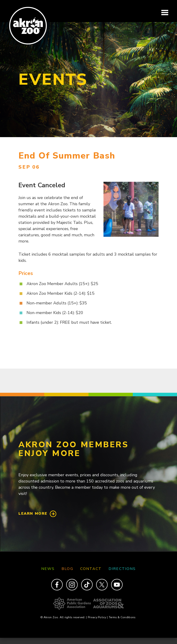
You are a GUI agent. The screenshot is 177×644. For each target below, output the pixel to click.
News (48, 569)
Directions (122, 569)
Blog (67, 569)
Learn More (33, 514)
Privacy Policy (98, 617)
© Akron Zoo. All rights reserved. (63, 617)
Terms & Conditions (122, 617)
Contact (91, 569)
